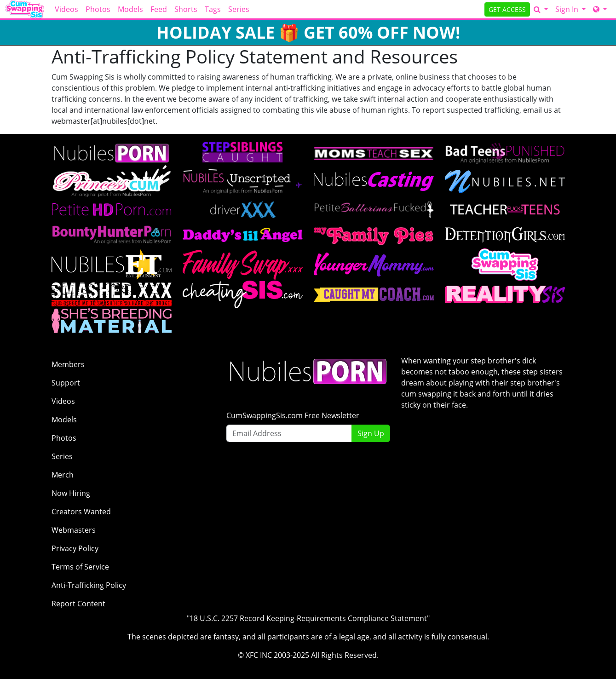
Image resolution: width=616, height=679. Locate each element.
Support (66, 383)
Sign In (568, 9)
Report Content (78, 604)
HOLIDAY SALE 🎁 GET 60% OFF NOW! (308, 32)
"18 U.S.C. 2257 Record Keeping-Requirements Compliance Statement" (308, 618)
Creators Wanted (81, 512)
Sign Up (371, 433)
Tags (213, 9)
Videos (66, 9)
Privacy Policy (75, 548)
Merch (63, 475)
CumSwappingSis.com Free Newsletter (293, 415)
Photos (98, 9)
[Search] (541, 9)
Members (68, 364)
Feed (159, 9)
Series (239, 9)
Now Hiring (71, 493)
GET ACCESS (507, 9)
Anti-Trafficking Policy (89, 585)
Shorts (186, 9)
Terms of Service (80, 567)
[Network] (600, 9)
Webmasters (74, 530)
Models (130, 9)
